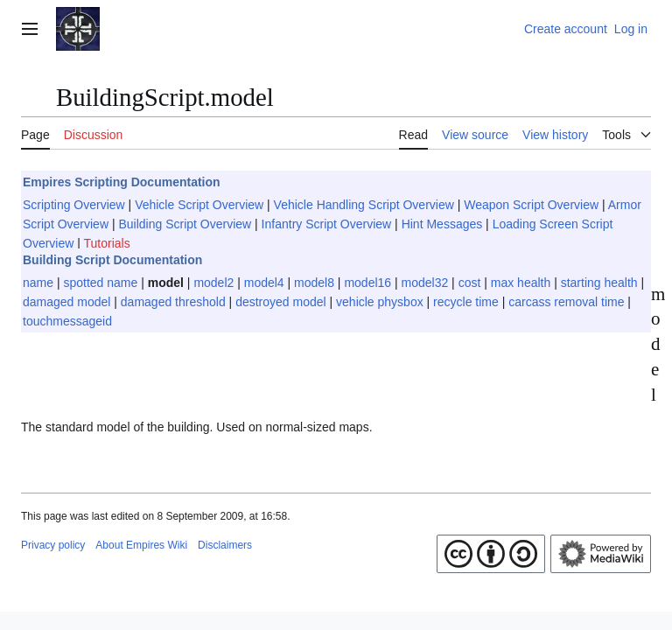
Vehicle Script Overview (199, 205)
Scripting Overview (74, 205)
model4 (264, 283)
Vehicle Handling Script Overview (364, 205)
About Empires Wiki (141, 545)
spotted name (100, 283)
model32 (425, 283)
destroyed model (281, 302)
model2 (213, 283)
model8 (314, 283)
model (166, 283)
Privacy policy (53, 545)
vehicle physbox (380, 302)
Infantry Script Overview (327, 224)
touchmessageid (67, 321)
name (38, 283)
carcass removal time (566, 302)
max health (521, 283)
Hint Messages (442, 224)
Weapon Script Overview (531, 205)
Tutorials (107, 243)
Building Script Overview (185, 224)
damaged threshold (173, 302)
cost (470, 283)
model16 (367, 283)
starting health (599, 283)
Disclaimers (225, 545)
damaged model (66, 302)
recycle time (466, 302)
